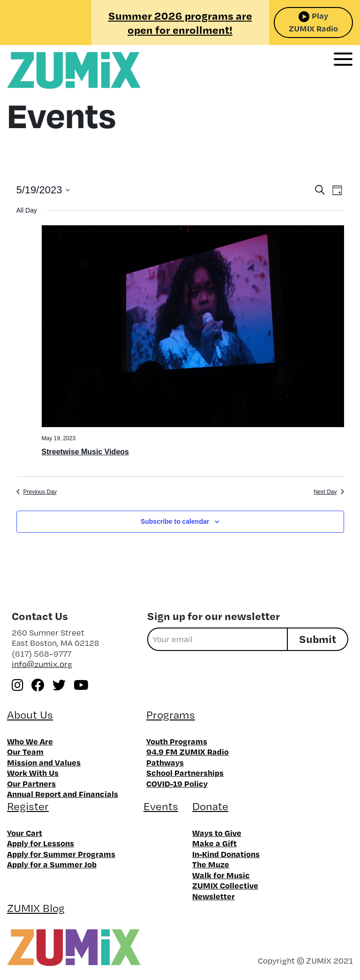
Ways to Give (217, 833)
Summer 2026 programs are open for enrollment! (180, 23)
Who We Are (30, 741)
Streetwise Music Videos (85, 452)
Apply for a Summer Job (52, 864)
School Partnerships (185, 773)
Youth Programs (177, 741)
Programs (171, 715)
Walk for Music (221, 875)
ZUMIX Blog (36, 908)
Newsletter (214, 896)
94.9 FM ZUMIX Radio (187, 751)
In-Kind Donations (226, 854)
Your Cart (25, 833)
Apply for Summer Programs (61, 854)
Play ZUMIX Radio (313, 22)
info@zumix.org (42, 664)
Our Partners (31, 783)
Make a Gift (214, 843)
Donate (210, 806)
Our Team (25, 751)
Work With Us (33, 773)
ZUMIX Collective (225, 885)
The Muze (211, 864)
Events (161, 806)
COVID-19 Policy (177, 783)
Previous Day (37, 492)
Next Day (329, 492)
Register (28, 806)
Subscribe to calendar (175, 521)
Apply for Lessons (41, 843)
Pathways (165, 762)
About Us (30, 715)
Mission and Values (44, 762)
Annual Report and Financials (63, 794)
